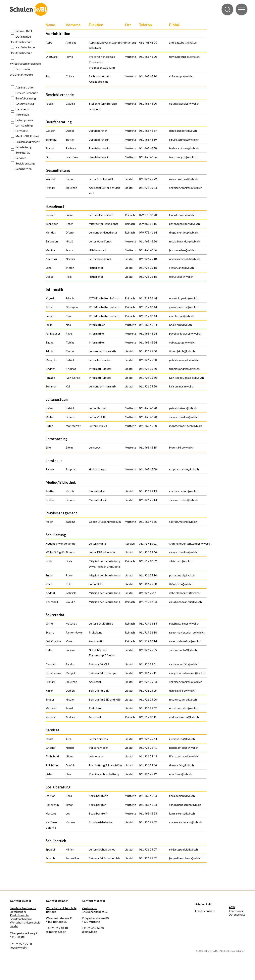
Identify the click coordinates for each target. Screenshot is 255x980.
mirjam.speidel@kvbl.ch (183, 849)
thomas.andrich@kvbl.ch (184, 369)
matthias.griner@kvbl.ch (184, 623)
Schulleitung (23, 147)
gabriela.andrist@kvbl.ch (184, 593)
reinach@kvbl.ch (56, 932)
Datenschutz (237, 914)
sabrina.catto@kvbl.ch (183, 650)
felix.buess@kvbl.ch (181, 277)
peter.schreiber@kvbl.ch (184, 224)
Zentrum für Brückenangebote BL (95, 910)
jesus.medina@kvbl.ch (183, 250)
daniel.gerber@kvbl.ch (183, 131)
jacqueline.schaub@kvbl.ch (186, 858)
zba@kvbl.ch (89, 932)
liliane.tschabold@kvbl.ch (185, 756)
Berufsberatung (26, 98)
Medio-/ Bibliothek (27, 136)
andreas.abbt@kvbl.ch (183, 42)
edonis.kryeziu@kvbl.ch (184, 298)
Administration (25, 87)
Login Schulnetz (205, 911)
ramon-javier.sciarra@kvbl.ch (187, 632)
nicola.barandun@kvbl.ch (185, 241)
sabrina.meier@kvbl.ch (183, 522)
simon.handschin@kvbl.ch (185, 805)
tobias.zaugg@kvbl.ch (183, 342)
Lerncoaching (24, 125)
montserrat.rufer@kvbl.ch (186, 426)
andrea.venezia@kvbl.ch (184, 717)
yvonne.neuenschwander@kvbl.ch (190, 544)
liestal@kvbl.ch (19, 947)
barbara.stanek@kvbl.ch (184, 148)
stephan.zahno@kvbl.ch (184, 469)
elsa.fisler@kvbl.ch (181, 774)
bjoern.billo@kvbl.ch (182, 447)
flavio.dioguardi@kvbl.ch (184, 57)
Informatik (22, 114)
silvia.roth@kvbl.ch (181, 561)
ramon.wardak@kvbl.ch (184, 179)
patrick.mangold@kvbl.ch (185, 360)
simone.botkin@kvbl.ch (184, 500)
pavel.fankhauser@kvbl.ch (185, 333)
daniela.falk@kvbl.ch (181, 765)
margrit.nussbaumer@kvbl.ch (187, 673)
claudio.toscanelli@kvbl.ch (185, 602)
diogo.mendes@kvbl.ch (184, 232)
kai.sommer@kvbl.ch (182, 386)
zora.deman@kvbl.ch (182, 796)
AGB (232, 907)
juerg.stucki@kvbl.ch (182, 739)
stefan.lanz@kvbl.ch (181, 268)
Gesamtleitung (25, 104)
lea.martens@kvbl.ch (182, 813)
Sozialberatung (25, 163)
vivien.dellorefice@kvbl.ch (185, 641)
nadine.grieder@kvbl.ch (184, 748)
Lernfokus (22, 131)
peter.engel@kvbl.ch (182, 575)
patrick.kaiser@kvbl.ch (183, 408)
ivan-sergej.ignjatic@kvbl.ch (186, 378)
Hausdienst (23, 109)
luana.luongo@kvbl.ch (183, 215)
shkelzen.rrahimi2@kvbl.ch (186, 188)
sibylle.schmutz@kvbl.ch (184, 140)
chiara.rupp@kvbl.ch (182, 76)
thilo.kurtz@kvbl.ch (181, 584)
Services (21, 158)
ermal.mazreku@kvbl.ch (184, 708)
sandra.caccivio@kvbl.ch (184, 664)
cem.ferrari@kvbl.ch (182, 316)
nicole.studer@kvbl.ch (183, 699)
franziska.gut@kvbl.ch (183, 157)
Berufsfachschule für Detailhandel (23, 910)
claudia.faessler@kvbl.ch (184, 104)
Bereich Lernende (27, 93)
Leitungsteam (24, 120)
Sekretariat (23, 152)
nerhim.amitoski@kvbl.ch (185, 259)
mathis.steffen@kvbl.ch (184, 491)
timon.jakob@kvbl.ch (182, 351)
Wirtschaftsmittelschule (25, 64)
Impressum (236, 911)
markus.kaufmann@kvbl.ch (186, 822)
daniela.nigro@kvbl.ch (183, 690)
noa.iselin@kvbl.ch (180, 325)
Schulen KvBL (24, 31)
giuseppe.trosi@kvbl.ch (184, 307)
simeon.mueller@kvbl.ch (184, 417)
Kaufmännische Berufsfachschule (21, 917)
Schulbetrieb (24, 169)
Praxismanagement (28, 142)
